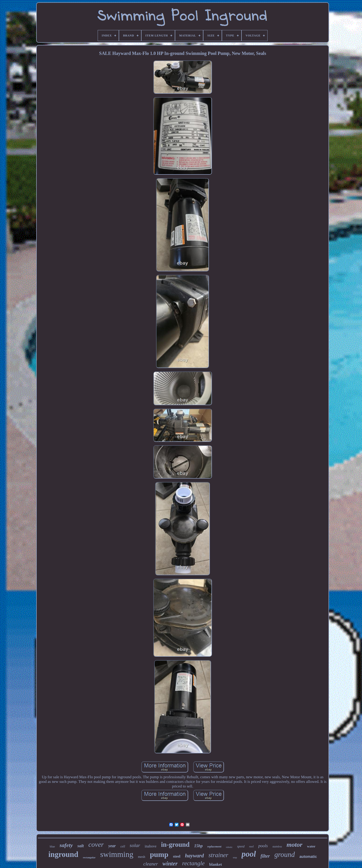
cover (96, 844)
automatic (308, 857)
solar (135, 845)
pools (263, 846)
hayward (194, 856)
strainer (218, 855)
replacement (214, 847)
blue (52, 846)
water (311, 846)
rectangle (193, 863)
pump (159, 854)
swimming (117, 854)
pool (249, 854)
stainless (277, 847)
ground (285, 855)
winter (170, 864)
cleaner (151, 864)
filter (265, 856)
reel (251, 846)
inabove (151, 846)
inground (63, 854)
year (112, 846)
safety (66, 845)
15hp (198, 846)
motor (294, 845)
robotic (229, 847)
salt (80, 846)
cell (123, 846)
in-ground (175, 844)
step (235, 857)
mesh (142, 857)
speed (241, 846)
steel (177, 856)
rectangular (89, 857)
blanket (216, 864)
